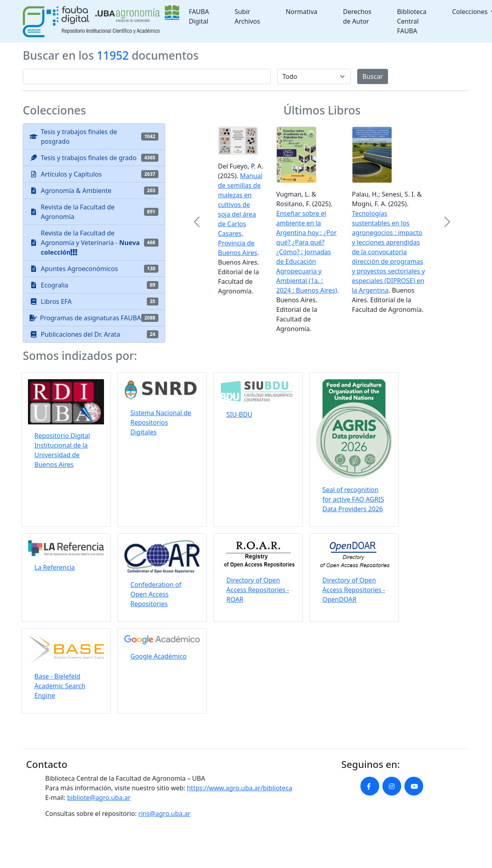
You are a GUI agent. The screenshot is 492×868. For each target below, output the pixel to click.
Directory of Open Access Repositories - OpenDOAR (354, 590)
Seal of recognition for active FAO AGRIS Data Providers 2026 (353, 499)
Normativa (301, 12)
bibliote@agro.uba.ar (99, 798)
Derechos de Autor (357, 16)
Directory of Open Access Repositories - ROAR (258, 590)
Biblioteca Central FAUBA (412, 21)
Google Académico (158, 656)
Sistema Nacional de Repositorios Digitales (161, 422)
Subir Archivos (247, 16)
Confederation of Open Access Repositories (156, 594)
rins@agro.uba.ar (164, 814)
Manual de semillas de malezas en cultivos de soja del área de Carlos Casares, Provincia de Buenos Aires (240, 214)
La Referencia (55, 567)
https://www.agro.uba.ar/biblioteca (239, 788)
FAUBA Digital (199, 16)
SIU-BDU (239, 414)
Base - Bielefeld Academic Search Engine (60, 686)
